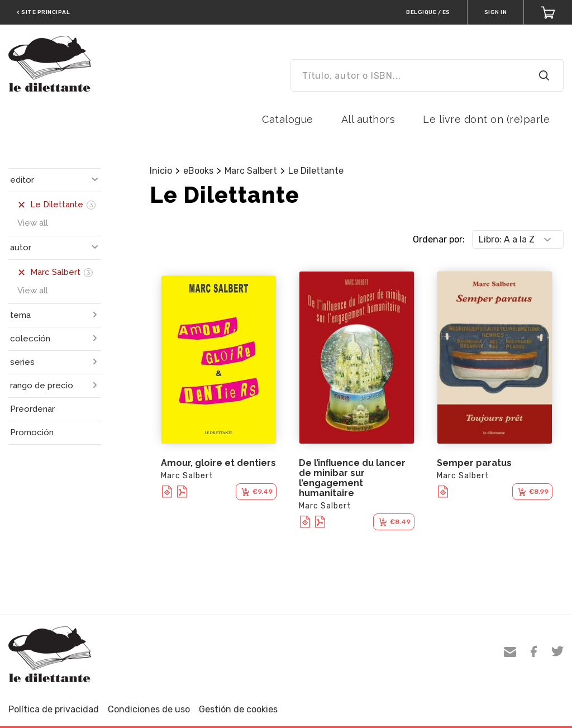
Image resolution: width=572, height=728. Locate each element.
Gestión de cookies (238, 709)
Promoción (32, 432)
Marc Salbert (251, 171)
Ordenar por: (439, 239)
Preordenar (32, 409)
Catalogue (288, 119)
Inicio (161, 171)
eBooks (198, 171)
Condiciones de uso (149, 709)
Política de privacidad (54, 709)
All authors (368, 119)
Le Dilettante (316, 171)
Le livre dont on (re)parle (486, 119)
